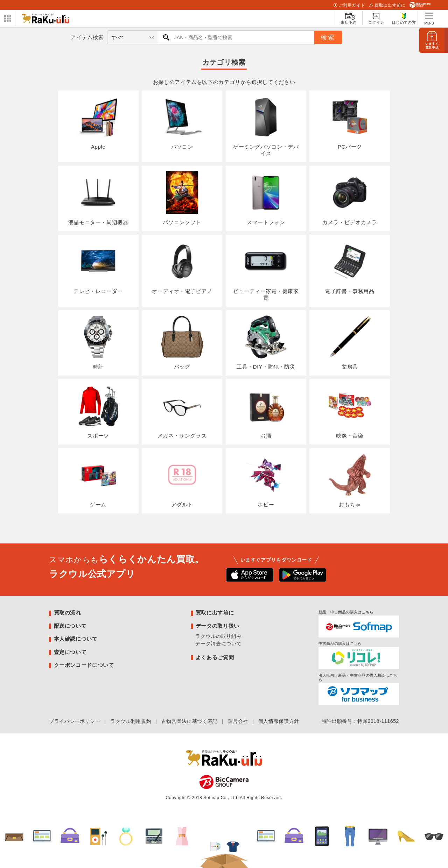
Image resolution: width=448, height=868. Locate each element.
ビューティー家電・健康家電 (266, 268)
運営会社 (238, 715)
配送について (70, 620)
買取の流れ (68, 606)
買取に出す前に (387, 5)
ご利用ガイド (349, 5)
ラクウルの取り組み (218, 630)
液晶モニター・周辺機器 (98, 197)
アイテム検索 (87, 37)
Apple (98, 122)
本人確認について (76, 632)
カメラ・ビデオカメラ (350, 197)
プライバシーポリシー (75, 715)
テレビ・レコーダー (98, 264)
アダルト (182, 475)
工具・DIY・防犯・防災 (266, 339)
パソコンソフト (182, 197)
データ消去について (218, 637)
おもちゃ (350, 475)
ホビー (266, 475)
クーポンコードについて (84, 659)
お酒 (266, 407)
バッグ (182, 339)
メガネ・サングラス (182, 407)
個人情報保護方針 (279, 715)
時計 (98, 339)
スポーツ (98, 407)
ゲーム (98, 475)
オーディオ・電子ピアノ (182, 264)
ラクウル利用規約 (131, 715)
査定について (70, 646)
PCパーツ (350, 122)
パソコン (182, 122)
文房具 (350, 339)
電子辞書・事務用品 (350, 264)
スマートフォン (266, 197)
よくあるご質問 (215, 651)
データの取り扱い (218, 620)
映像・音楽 (350, 407)
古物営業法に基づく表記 (190, 715)
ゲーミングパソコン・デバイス (266, 126)
